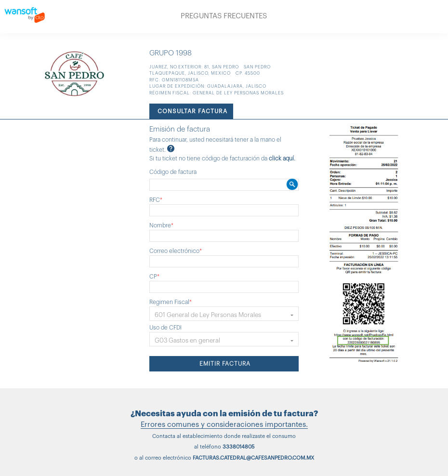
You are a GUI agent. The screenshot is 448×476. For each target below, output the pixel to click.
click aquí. (282, 159)
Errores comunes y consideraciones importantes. (224, 425)
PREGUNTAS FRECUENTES (224, 16)
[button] (224, 314)
